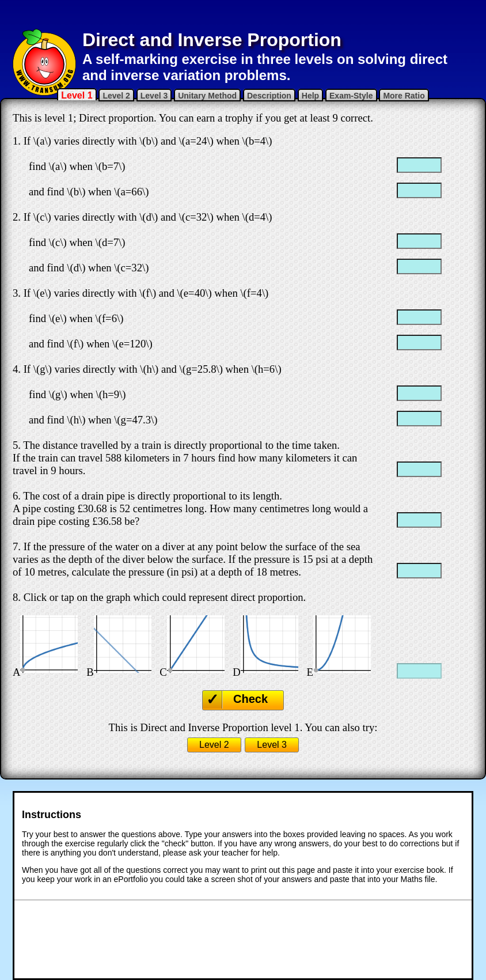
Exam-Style (351, 96)
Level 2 (116, 96)
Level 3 (154, 96)
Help (310, 96)
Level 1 (77, 95)
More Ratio (404, 96)
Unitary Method (207, 96)
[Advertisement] (243, 14)
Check (250, 699)
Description (269, 96)
